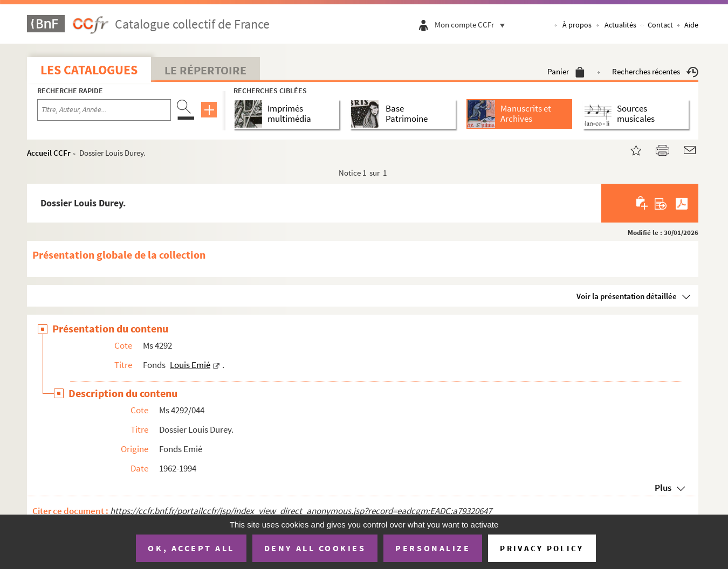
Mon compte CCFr (472, 25)
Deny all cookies (315, 548)
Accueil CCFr (49, 153)
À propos (577, 25)
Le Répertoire (205, 70)
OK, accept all (191, 548)
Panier (566, 71)
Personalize (433, 548)
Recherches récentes (655, 71)
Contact (660, 25)
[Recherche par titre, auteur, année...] (104, 110)
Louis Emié (190, 365)
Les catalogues (89, 70)
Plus (663, 488)
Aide (691, 25)
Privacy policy (542, 548)
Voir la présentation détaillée (627, 296)
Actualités (620, 25)
